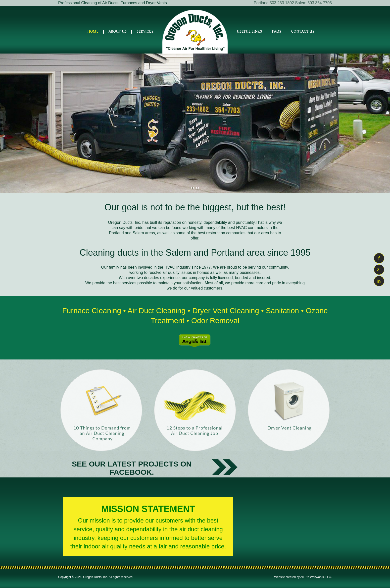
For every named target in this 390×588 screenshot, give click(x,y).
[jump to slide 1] (193, 188)
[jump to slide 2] (197, 188)
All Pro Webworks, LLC (316, 577)
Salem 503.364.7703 (313, 3)
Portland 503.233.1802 (274, 3)
